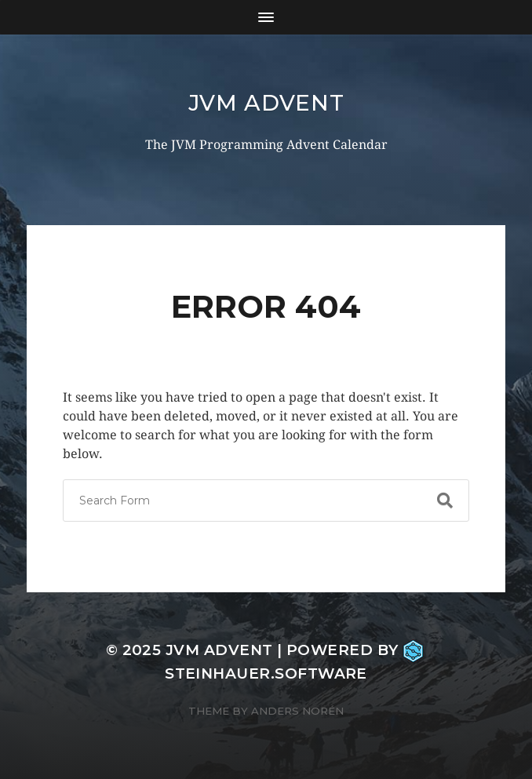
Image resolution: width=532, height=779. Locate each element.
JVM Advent (266, 103)
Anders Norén (297, 711)
